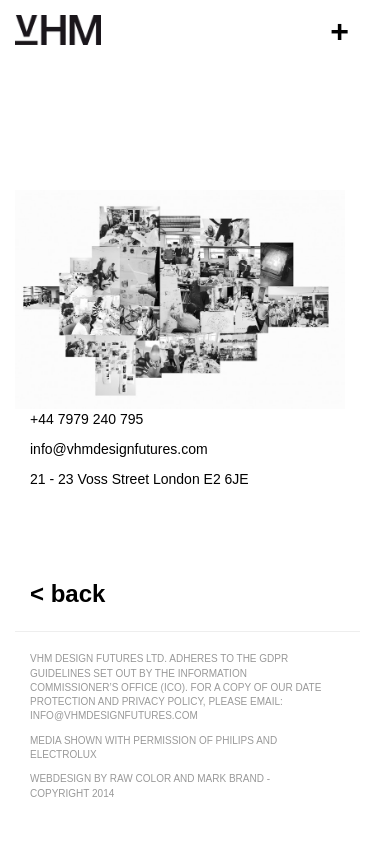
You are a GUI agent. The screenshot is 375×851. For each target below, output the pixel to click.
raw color (140, 778)
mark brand (230, 778)
